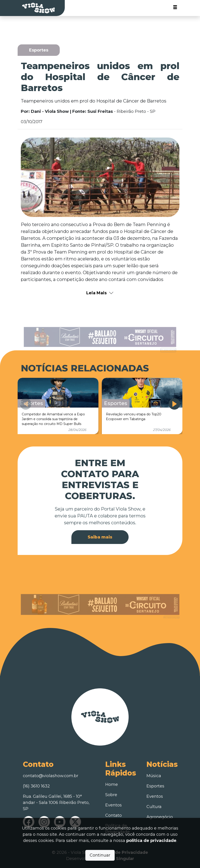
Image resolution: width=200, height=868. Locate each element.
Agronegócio (160, 817)
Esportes (155, 786)
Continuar (100, 855)
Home (112, 784)
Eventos (114, 805)
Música (154, 776)
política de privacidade (151, 841)
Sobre (111, 795)
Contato (114, 815)
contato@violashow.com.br (51, 776)
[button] (174, 404)
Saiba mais (100, 537)
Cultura (154, 807)
